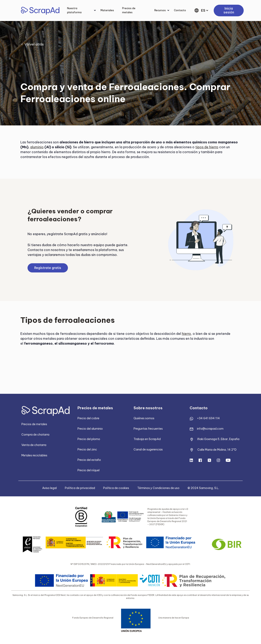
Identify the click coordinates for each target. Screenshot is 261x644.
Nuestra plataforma (74, 10)
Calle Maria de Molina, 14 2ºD (217, 450)
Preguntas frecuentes (148, 429)
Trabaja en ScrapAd (147, 439)
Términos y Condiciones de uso (158, 488)
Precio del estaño (89, 460)
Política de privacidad (80, 488)
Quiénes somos (144, 418)
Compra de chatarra (35, 435)
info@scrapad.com (210, 429)
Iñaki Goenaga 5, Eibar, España (218, 439)
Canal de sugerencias (148, 449)
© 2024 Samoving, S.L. (203, 488)
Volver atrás (34, 44)
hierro (186, 334)
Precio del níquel (88, 470)
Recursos (160, 10)
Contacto (180, 10)
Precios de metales (129, 10)
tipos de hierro (207, 147)
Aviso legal (49, 488)
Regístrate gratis (48, 268)
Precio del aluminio (90, 429)
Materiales (107, 10)
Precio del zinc (87, 449)
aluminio (37, 147)
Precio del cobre (88, 418)
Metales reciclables (34, 455)
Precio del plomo (89, 439)
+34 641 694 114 (208, 418)
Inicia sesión (229, 10)
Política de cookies (116, 488)
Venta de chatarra (34, 445)
